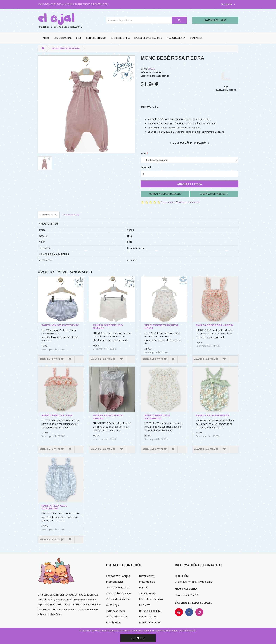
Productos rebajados (151, 599)
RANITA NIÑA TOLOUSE (57, 415)
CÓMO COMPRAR (63, 38)
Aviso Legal (113, 605)
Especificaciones (49, 215)
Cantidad (146, 167)
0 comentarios (168, 202)
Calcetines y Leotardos (148, 38)
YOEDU (151, 69)
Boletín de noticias (150, 622)
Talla (143, 153)
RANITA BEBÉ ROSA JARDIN (214, 325)
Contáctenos (114, 622)
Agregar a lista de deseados (165, 194)
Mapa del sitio (147, 582)
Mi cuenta (145, 605)
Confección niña (120, 38)
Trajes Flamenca (176, 38)
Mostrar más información (190, 143)
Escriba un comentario (188, 202)
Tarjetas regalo (148, 593)
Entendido (138, 638)
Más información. (188, 631)
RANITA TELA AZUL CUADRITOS (54, 507)
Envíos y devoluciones (119, 593)
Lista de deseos (148, 617)
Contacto (196, 38)
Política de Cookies (117, 617)
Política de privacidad (118, 599)
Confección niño (96, 38)
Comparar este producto (214, 194)
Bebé (79, 38)
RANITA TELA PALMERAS (213, 415)
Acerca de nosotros (117, 588)
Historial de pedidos (150, 611)
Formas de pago (116, 611)
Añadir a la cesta (190, 184)
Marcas (143, 588)
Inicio (46, 38)
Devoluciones (147, 576)
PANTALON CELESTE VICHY (60, 325)
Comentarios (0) (71, 215)
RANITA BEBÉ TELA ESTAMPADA (157, 417)
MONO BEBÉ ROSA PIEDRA (66, 48)
